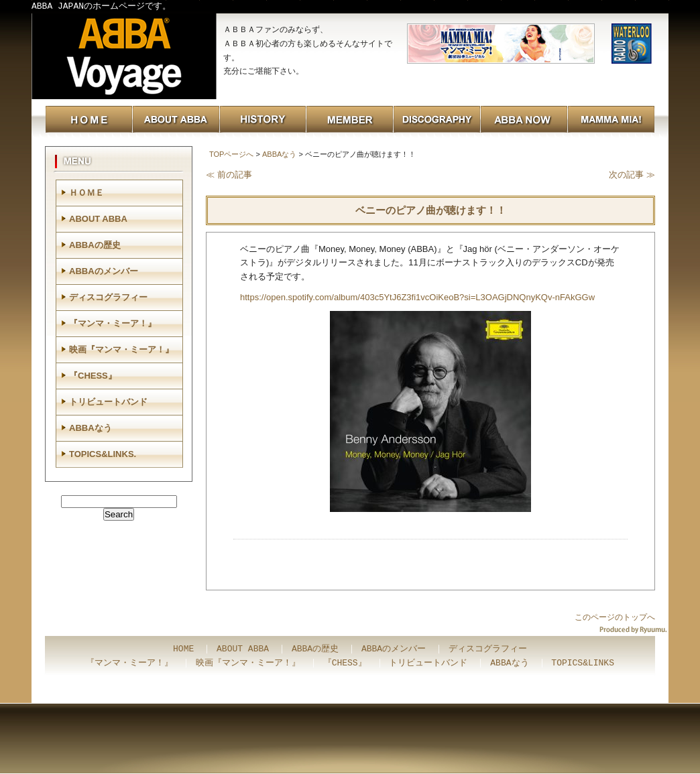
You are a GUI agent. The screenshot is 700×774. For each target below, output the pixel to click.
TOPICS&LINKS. (103, 454)
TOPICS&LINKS (583, 663)
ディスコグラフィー (108, 297)
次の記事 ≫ (632, 175)
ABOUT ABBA (98, 219)
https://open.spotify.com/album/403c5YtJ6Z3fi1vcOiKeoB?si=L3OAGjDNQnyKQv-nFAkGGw (417, 297)
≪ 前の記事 (229, 175)
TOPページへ (231, 154)
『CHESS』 (93, 376)
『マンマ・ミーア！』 (113, 323)
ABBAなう (279, 154)
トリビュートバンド (108, 402)
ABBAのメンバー (104, 271)
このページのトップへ (615, 617)
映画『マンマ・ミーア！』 (121, 349)
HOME (183, 649)
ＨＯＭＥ (86, 193)
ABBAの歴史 (95, 245)
